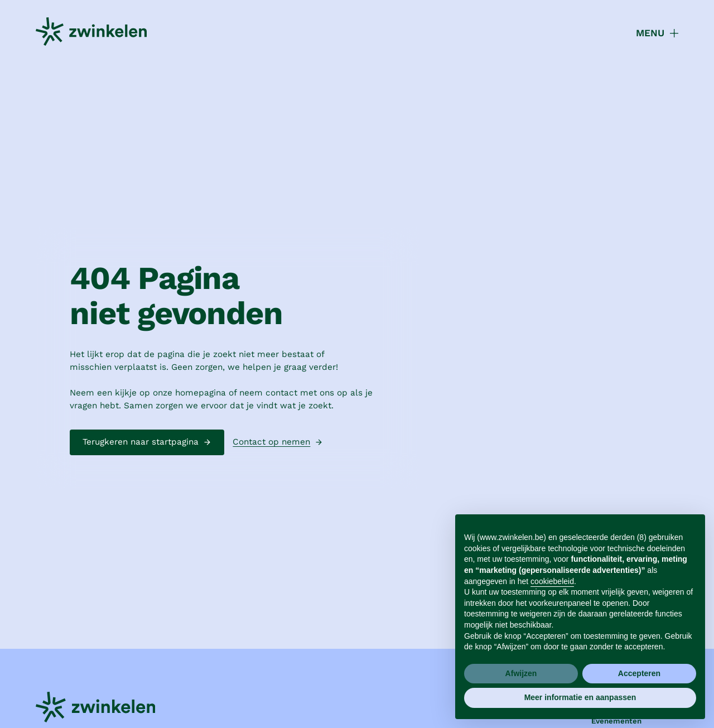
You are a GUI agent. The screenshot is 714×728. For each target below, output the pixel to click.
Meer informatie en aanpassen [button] (580, 697)
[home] (91, 33)
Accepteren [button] (639, 673)
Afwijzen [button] (521, 673)
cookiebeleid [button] (552, 581)
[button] (651, 33)
